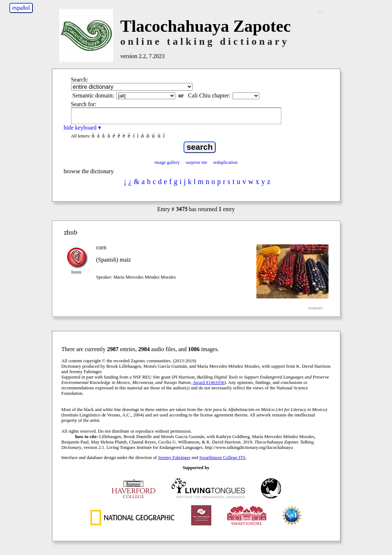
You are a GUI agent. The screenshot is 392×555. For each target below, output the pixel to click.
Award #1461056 (208, 383)
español (21, 8)
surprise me (196, 162)
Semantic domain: (93, 95)
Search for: (84, 104)
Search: (80, 80)
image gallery (167, 162)
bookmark (316, 308)
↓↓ (320, 11)
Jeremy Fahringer (174, 458)
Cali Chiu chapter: (209, 95)
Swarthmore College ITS (223, 458)
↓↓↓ (333, 11)
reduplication (225, 162)
